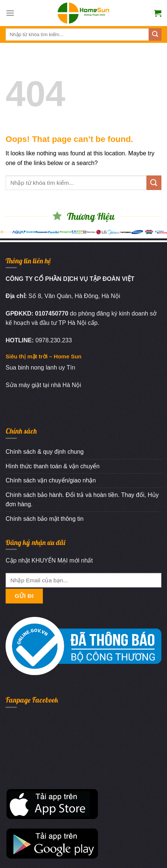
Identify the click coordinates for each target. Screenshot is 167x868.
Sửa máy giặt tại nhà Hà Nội (43, 385)
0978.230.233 (54, 340)
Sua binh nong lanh (31, 368)
